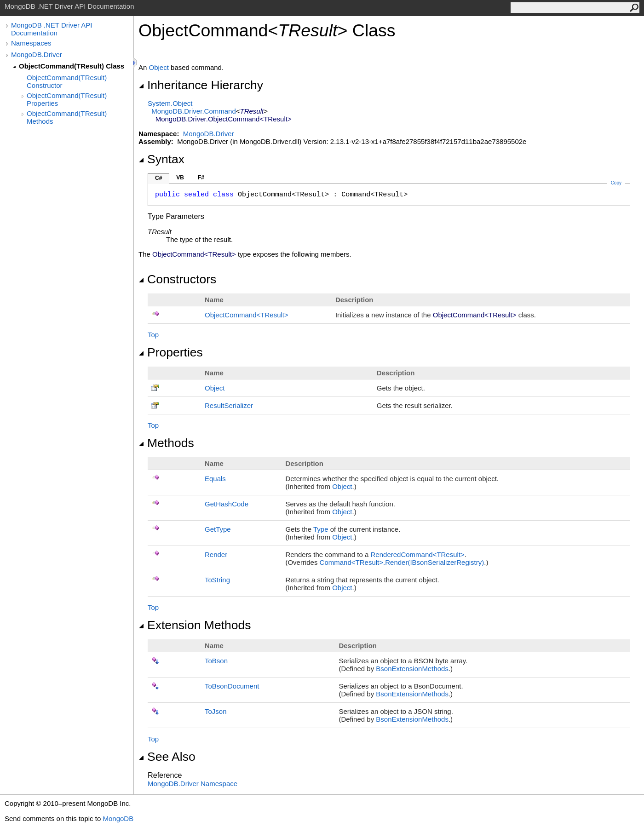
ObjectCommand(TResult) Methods (67, 117)
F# (201, 178)
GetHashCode (227, 504)
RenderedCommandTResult (418, 554)
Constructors (177, 279)
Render (216, 554)
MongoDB (118, 818)
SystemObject (170, 103)
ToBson (216, 661)
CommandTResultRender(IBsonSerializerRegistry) (402, 562)
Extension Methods (195, 625)
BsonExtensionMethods (412, 669)
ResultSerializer (229, 405)
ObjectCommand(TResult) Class (72, 66)
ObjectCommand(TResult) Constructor (67, 81)
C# (158, 178)
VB (180, 178)
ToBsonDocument (232, 686)
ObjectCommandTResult (247, 315)
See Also (167, 757)
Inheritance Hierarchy (201, 85)
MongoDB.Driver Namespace (193, 784)
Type (321, 529)
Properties (171, 352)
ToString (217, 580)
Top (153, 335)
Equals (215, 479)
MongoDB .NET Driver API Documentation (52, 29)
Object (159, 67)
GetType (218, 529)
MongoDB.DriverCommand (193, 111)
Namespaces (31, 43)
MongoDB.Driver (37, 55)
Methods (166, 443)
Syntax (161, 159)
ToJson (216, 711)
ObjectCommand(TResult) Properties (67, 99)
